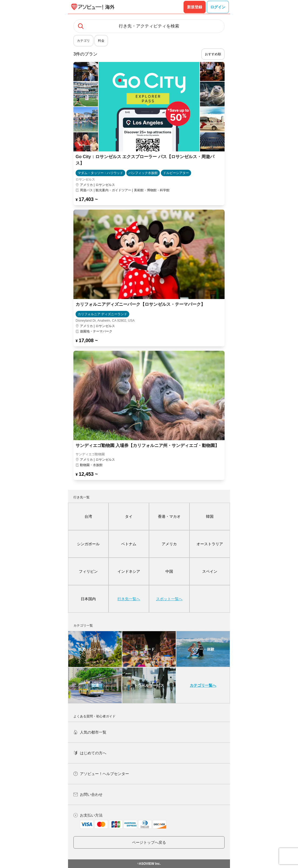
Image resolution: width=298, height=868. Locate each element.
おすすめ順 (213, 54)
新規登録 (195, 7)
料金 (101, 41)
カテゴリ (83, 41)
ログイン (218, 7)
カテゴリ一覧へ (203, 685)
